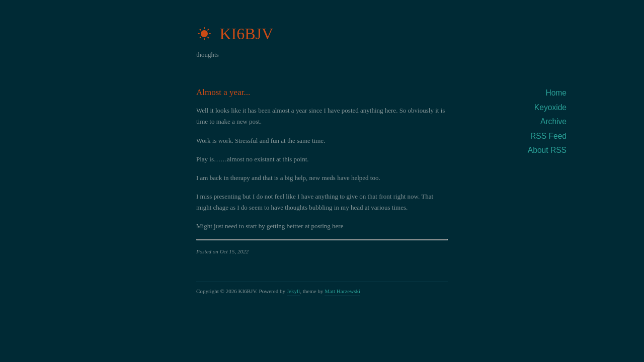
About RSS (547, 150)
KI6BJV (235, 34)
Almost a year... (223, 92)
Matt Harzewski (342, 291)
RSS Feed (548, 136)
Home (556, 93)
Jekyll (293, 291)
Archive (553, 121)
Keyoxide (550, 107)
